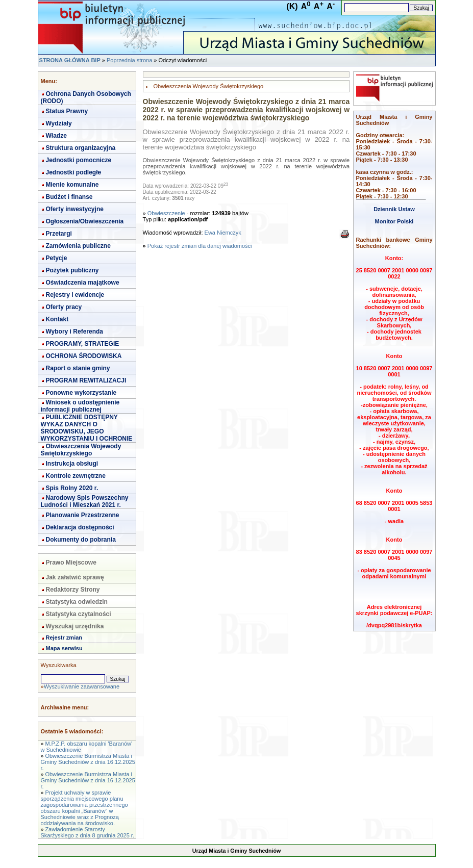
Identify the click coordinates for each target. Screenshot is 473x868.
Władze (56, 136)
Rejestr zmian (64, 637)
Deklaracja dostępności (80, 527)
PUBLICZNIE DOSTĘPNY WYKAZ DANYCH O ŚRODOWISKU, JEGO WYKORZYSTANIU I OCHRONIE (87, 428)
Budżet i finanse (69, 197)
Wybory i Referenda (74, 331)
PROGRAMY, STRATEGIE (83, 344)
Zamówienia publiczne (78, 246)
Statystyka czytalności (79, 614)
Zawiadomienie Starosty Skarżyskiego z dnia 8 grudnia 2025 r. (88, 832)
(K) (292, 6)
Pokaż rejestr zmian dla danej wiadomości (200, 246)
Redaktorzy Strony (73, 590)
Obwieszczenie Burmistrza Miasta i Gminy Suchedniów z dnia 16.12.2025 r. (88, 762)
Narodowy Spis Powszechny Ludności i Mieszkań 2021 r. (85, 501)
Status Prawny (67, 111)
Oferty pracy (64, 307)
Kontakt (57, 319)
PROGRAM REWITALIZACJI (86, 380)
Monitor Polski (394, 221)
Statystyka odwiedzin (77, 602)
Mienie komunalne (72, 185)
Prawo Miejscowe (71, 563)
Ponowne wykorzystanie (81, 393)
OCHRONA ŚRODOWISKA (84, 356)
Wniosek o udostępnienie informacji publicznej (80, 406)
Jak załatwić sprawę (75, 577)
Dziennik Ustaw (394, 209)
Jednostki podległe (74, 172)
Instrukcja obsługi (72, 464)
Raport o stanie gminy (78, 368)
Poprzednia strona (129, 60)
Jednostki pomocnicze (79, 160)
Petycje (57, 258)
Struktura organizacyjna (81, 148)
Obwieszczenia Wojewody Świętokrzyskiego (81, 450)
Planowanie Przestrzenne (83, 515)
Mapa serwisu (64, 648)
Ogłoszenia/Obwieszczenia (85, 221)
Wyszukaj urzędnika (75, 626)
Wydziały (59, 123)
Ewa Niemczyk (223, 233)
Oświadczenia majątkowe (83, 283)
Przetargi (59, 234)
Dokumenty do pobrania (81, 540)
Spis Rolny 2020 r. (72, 488)
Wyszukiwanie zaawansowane (82, 686)
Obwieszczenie (166, 213)
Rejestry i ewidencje (75, 295)
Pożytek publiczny (72, 270)
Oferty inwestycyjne (75, 209)
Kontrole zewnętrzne (76, 476)
